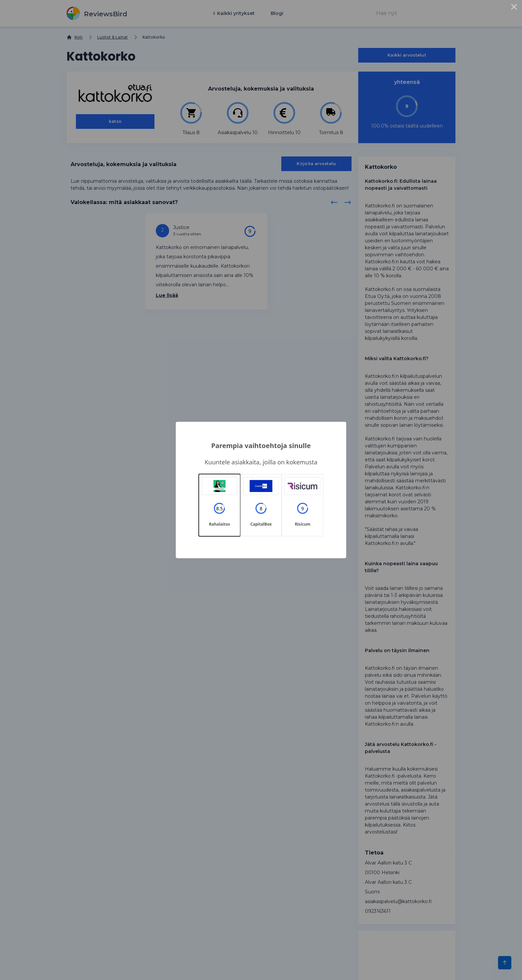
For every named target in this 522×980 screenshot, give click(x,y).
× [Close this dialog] (514, 8)
